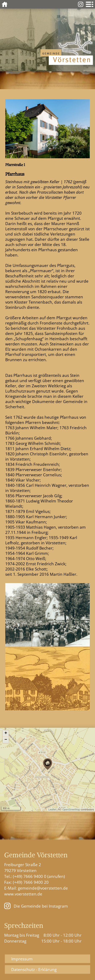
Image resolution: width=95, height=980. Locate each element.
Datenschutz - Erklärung (34, 969)
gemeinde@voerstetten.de (43, 888)
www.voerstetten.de (23, 894)
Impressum (22, 959)
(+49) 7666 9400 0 (30, 876)
